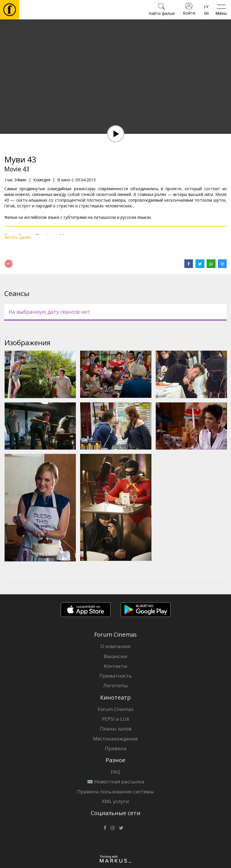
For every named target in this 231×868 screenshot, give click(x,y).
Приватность (115, 676)
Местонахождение (115, 739)
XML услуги (115, 801)
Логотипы (116, 685)
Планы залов (116, 729)
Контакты (116, 666)
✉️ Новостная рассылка (116, 781)
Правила (116, 748)
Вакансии (115, 656)
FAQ (115, 772)
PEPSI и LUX (116, 719)
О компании (115, 646)
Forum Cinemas (115, 709)
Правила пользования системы (115, 791)
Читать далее (18, 237)
